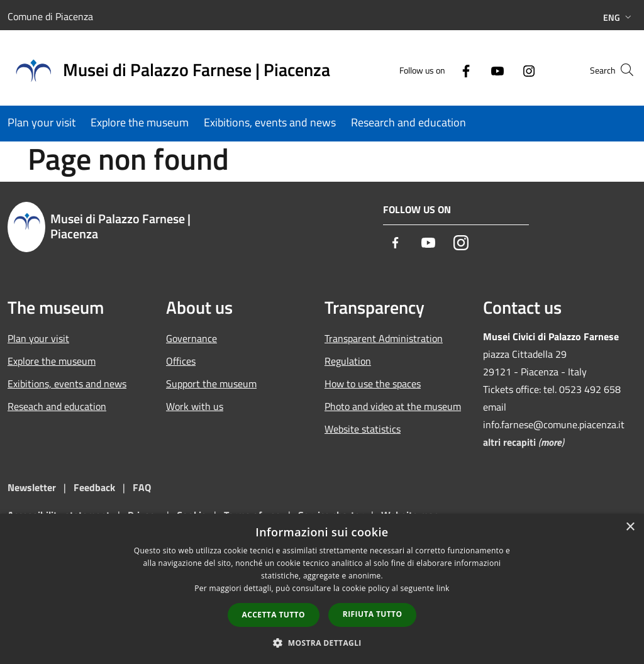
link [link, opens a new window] (443, 588)
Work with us (195, 406)
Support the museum (211, 384)
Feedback (96, 487)
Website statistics (363, 429)
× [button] (630, 527)
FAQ (142, 487)
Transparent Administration (384, 338)
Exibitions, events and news (67, 384)
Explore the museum (52, 361)
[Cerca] (621, 70)
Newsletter (32, 487)
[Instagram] (504, 69)
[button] (322, 643)
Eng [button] (619, 17)
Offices (181, 361)
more (551, 442)
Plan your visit (38, 338)
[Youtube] (473, 69)
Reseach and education (57, 406)
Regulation (348, 361)
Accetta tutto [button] (274, 615)
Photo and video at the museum (393, 406)
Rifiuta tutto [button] (373, 614)
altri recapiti (509, 442)
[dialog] (322, 589)
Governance (192, 338)
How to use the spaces (373, 384)
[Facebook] (441, 69)
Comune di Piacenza (50, 16)
